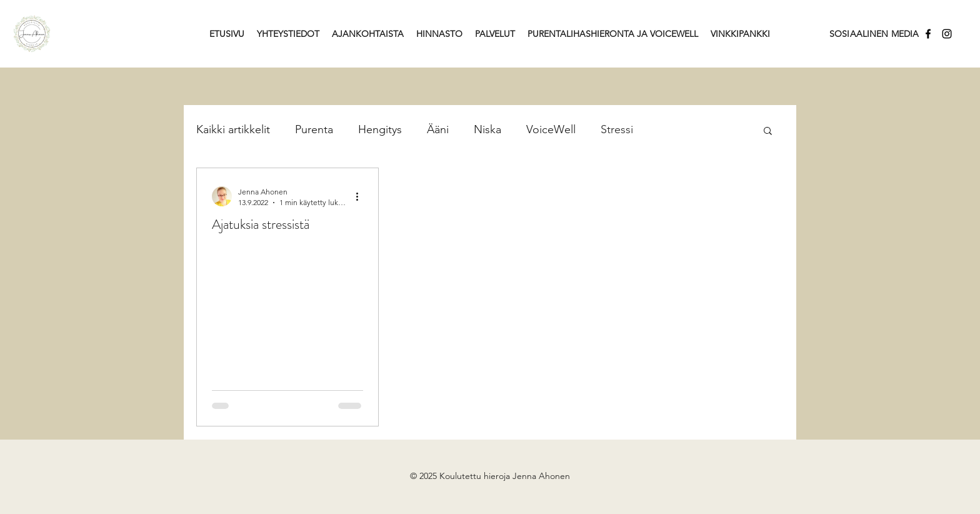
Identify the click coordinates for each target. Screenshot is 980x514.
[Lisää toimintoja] (361, 196)
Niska (487, 129)
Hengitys (380, 129)
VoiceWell (551, 129)
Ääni (438, 129)
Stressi (617, 129)
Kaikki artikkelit (233, 129)
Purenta (314, 129)
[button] (768, 132)
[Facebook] (928, 34)
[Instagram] (947, 34)
